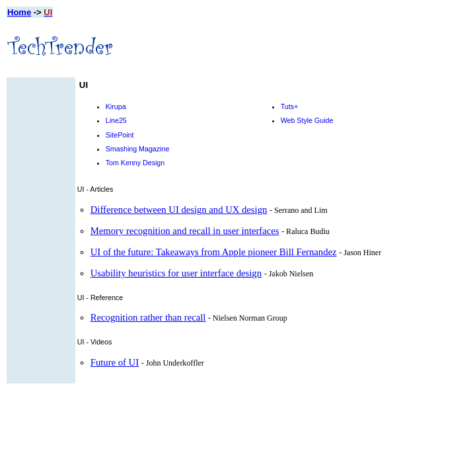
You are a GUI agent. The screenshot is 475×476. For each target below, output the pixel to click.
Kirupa (116, 106)
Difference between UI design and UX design (179, 210)
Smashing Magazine (138, 149)
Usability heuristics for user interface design (176, 273)
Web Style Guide (307, 120)
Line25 (116, 120)
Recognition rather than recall (148, 317)
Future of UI (115, 362)
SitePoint (120, 135)
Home (19, 12)
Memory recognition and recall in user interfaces (185, 231)
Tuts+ (290, 106)
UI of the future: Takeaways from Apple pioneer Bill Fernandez (214, 252)
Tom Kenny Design (135, 163)
